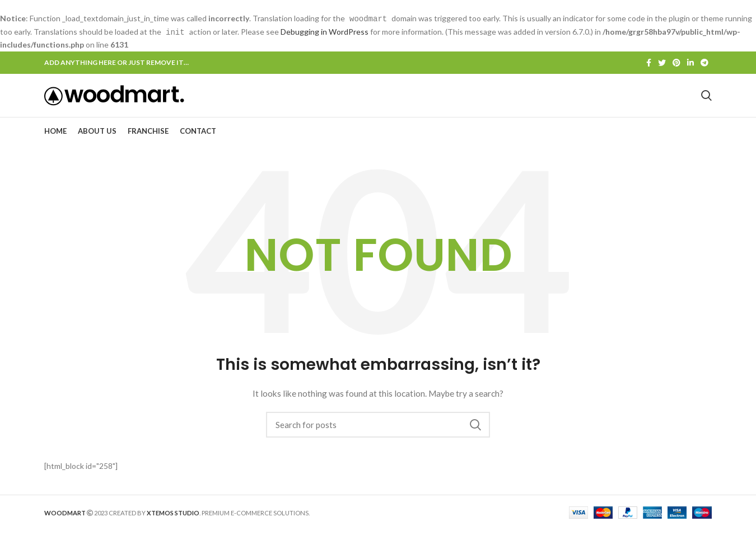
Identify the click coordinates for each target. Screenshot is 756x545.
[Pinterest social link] (676, 62)
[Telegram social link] (704, 62)
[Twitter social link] (662, 62)
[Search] (378, 439)
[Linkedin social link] (690, 62)
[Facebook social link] (649, 62)
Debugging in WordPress (325, 31)
